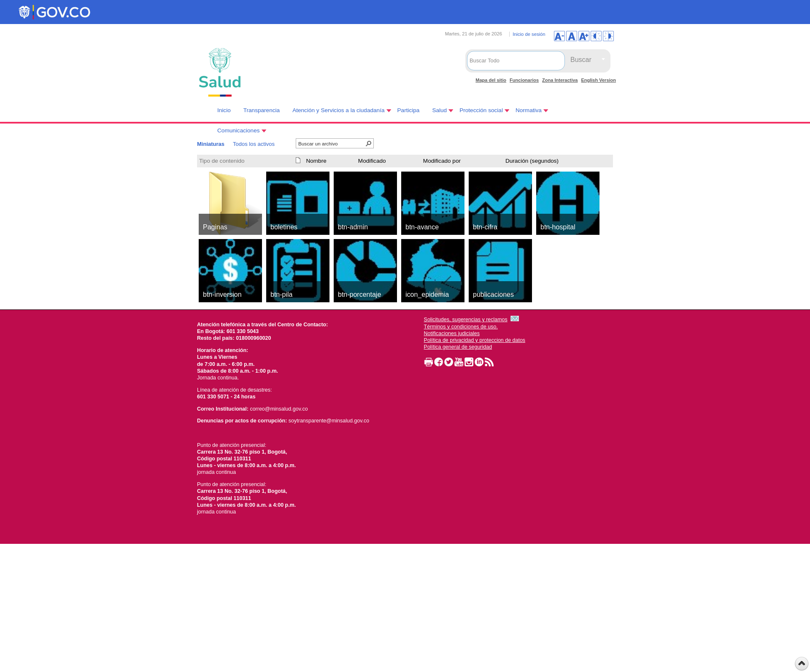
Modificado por (442, 161)
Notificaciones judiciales (452, 333)
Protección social (481, 110)
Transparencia (262, 110)
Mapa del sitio (491, 80)
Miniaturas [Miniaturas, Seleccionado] (211, 144)
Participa (409, 110)
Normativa (529, 110)
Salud (439, 110)
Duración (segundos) (532, 161)
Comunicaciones (239, 130)
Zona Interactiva (560, 80)
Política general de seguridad (458, 347)
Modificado (372, 161)
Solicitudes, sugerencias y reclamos (466, 320)
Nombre (316, 161)
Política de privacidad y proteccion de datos (475, 340)
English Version (598, 80)
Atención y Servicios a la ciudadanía (338, 110)
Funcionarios (524, 80)
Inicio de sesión (529, 34)
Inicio (224, 110)
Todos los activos (254, 144)
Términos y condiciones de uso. (461, 327)
